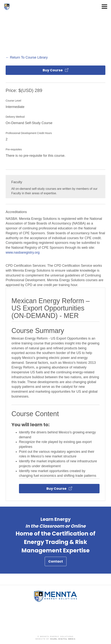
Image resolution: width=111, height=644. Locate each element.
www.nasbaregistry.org (23, 252)
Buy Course (55, 70)
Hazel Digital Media (63, 639)
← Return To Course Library (27, 57)
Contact (56, 563)
